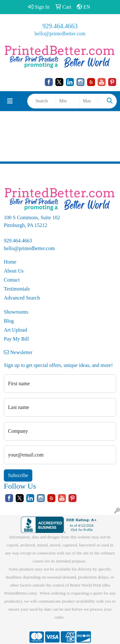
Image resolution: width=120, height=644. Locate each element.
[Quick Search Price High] (91, 101)
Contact (12, 280)
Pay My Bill (16, 339)
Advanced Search (22, 298)
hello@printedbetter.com (60, 34)
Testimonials (17, 289)
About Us (14, 271)
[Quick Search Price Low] (68, 101)
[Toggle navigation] (10, 101)
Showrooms (16, 312)
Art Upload (15, 330)
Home (10, 262)
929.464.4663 (60, 26)
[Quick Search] (42, 101)
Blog (9, 321)
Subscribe (18, 475)
